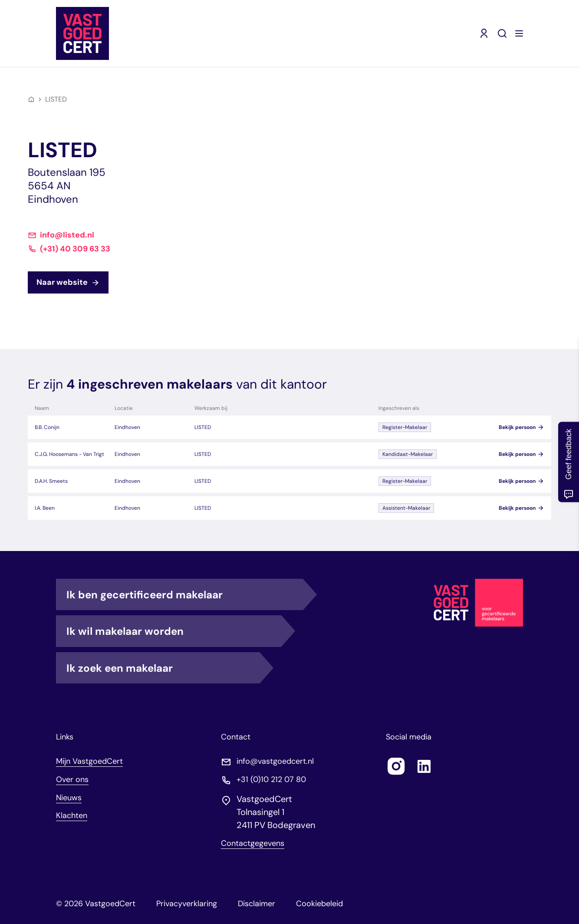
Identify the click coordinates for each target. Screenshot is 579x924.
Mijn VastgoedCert (89, 761)
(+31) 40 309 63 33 (75, 249)
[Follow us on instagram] (396, 766)
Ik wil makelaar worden (174, 631)
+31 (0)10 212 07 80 (271, 780)
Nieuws (69, 798)
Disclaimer (257, 904)
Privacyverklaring (187, 904)
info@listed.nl (67, 235)
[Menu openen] (519, 33)
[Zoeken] (502, 33)
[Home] (31, 99)
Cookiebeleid (319, 904)
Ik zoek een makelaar (163, 668)
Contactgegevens (253, 843)
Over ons (72, 779)
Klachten (72, 815)
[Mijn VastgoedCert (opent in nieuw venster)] (484, 33)
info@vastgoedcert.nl (275, 761)
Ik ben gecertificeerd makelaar (185, 594)
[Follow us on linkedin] (424, 766)
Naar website (68, 282)
